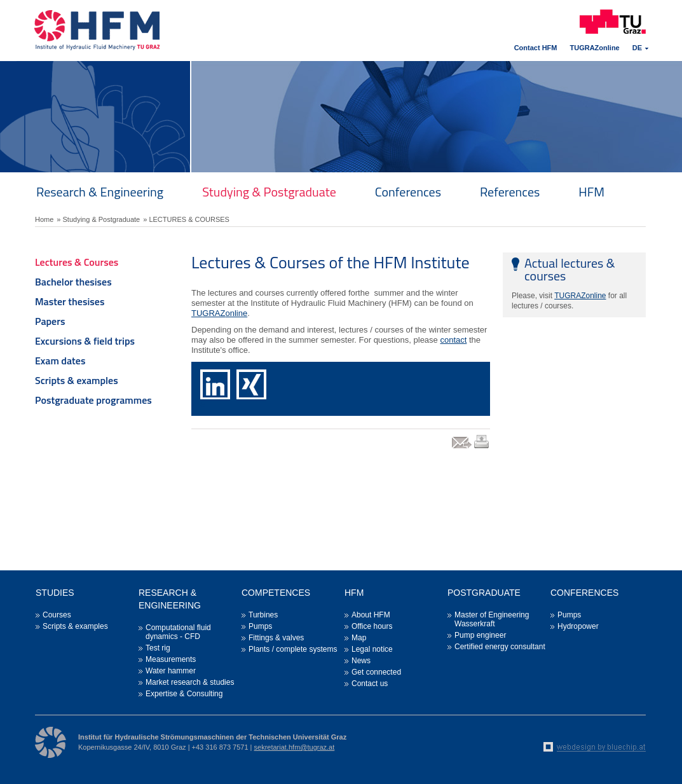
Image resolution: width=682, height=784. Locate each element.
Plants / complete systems (293, 649)
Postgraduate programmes (93, 400)
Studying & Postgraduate (269, 192)
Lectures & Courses (77, 262)
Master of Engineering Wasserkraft (492, 619)
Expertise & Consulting (184, 694)
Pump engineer (480, 635)
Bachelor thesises (73, 282)
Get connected (376, 672)
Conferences (408, 192)
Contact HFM (536, 48)
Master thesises (70, 301)
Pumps (260, 626)
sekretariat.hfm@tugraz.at (295, 747)
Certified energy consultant (500, 647)
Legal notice (372, 649)
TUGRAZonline (595, 48)
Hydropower (578, 626)
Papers (50, 321)
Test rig (158, 648)
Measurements (171, 659)
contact (453, 340)
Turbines (263, 615)
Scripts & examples (77, 380)
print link (482, 448)
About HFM (371, 615)
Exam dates (60, 361)
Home (44, 219)
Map (359, 638)
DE (637, 48)
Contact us (370, 684)
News (361, 661)
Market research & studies (190, 682)
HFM (591, 192)
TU (197, 313)
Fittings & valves (276, 638)
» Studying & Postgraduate (98, 219)
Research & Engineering (100, 192)
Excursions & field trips (85, 341)
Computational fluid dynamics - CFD (178, 632)
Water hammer (171, 671)
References (510, 192)
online (236, 313)
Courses (57, 615)
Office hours (372, 626)
